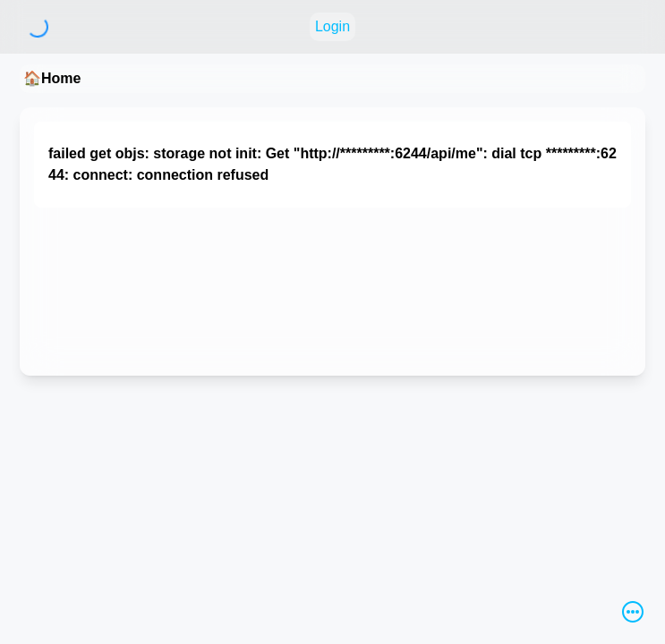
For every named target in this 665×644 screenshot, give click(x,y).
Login (332, 26)
